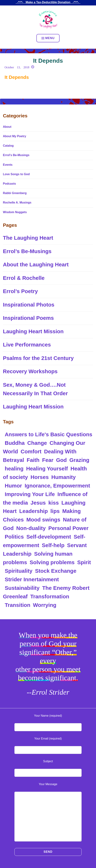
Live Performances (27, 345)
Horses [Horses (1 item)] (40, 477)
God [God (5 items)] (61, 460)
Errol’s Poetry (20, 291)
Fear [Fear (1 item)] (48, 460)
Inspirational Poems (28, 318)
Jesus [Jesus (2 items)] (38, 503)
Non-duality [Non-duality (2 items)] (31, 528)
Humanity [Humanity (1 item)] (64, 477)
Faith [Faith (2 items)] (33, 460)
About (7, 127)
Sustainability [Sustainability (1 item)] (22, 588)
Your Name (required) (48, 716)
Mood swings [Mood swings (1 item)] (43, 520)
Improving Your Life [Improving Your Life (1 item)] (30, 494)
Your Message (48, 784)
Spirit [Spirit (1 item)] (84, 562)
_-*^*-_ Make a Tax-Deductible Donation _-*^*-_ (48, 2)
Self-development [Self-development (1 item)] (49, 537)
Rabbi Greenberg (15, 193)
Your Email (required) (48, 739)
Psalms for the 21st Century (38, 358)
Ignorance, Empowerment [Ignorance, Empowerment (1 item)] (57, 486)
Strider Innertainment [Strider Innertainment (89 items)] (32, 579)
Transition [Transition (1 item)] (18, 605)
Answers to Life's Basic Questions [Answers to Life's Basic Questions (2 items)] (49, 434)
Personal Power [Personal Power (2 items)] (68, 528)
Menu (48, 38)
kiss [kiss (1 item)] (54, 503)
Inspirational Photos (29, 305)
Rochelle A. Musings (17, 203)
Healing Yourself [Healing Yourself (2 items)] (47, 469)
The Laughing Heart (28, 238)
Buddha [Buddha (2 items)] (15, 443)
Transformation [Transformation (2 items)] (50, 596)
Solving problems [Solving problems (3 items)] (52, 562)
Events (8, 165)
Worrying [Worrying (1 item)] (45, 605)
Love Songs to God (16, 174)
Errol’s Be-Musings (27, 251)
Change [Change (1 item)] (37, 443)
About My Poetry (15, 136)
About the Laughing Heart (36, 264)
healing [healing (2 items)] (14, 469)
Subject (48, 761)
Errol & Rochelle (24, 278)
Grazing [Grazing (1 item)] (79, 460)
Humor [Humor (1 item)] (13, 486)
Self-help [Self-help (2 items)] (53, 545)
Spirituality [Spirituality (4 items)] (19, 571)
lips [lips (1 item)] (55, 511)
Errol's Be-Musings (16, 155)
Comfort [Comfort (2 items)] (31, 451)
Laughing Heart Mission (33, 331)
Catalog (8, 146)
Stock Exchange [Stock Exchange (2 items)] (56, 571)
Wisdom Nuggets (15, 212)
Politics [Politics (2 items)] (14, 537)
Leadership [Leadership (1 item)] (33, 511)
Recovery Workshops (30, 371)
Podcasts (9, 184)
